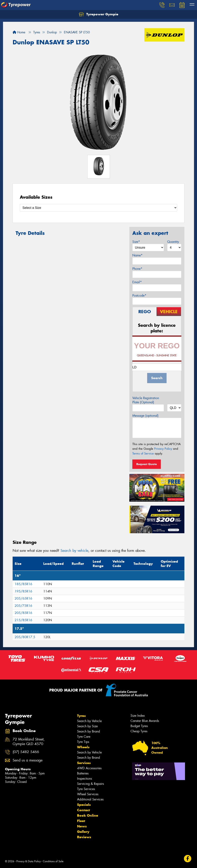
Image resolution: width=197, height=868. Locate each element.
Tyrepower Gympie (99, 14)
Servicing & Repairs (90, 784)
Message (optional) (145, 416)
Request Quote (147, 464)
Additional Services (90, 799)
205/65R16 (23, 598)
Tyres (81, 716)
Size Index (138, 716)
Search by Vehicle (89, 721)
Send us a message (28, 760)
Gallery (83, 832)
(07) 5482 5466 (26, 752)
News (82, 826)
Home (19, 32)
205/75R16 (23, 606)
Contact (83, 810)
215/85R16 (23, 620)
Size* (136, 242)
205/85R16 (23, 613)
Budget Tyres (139, 726)
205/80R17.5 (25, 637)
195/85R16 (23, 591)
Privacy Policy (163, 449)
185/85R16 (23, 584)
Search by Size (87, 726)
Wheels (83, 747)
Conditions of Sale (53, 861)
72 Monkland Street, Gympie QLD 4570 (29, 742)
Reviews (84, 837)
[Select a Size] (98, 208)
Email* (137, 282)
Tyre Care (84, 737)
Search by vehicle (74, 551)
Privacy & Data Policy (29, 861)
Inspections (84, 779)
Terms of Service (143, 453)
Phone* (137, 269)
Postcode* (139, 295)
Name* (137, 255)
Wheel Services (88, 794)
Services (84, 763)
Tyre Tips (83, 742)
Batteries (83, 773)
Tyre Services (86, 789)
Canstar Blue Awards (145, 721)
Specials (84, 805)
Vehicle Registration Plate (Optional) (146, 400)
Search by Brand (88, 731)
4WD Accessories (89, 768)
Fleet (81, 821)
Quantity (173, 242)
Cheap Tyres (139, 731)
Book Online (88, 815)
